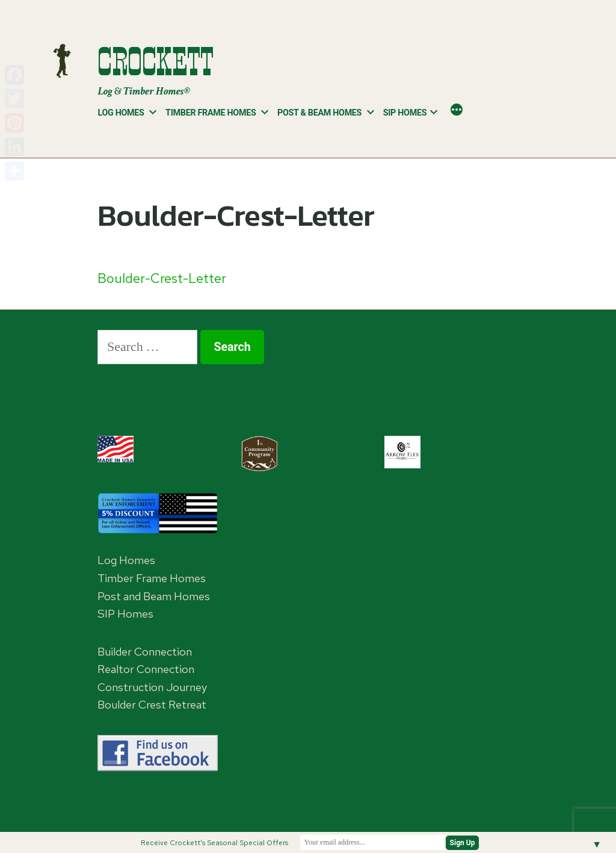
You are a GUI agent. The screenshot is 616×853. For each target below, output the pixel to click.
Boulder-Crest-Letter (162, 278)
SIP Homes (405, 113)
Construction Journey (152, 687)
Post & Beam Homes (319, 113)
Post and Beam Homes (154, 596)
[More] (457, 111)
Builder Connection (145, 652)
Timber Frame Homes (211, 113)
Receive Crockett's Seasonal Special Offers (214, 843)
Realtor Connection (146, 669)
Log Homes (121, 113)
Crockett (155, 62)
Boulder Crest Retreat (152, 705)
